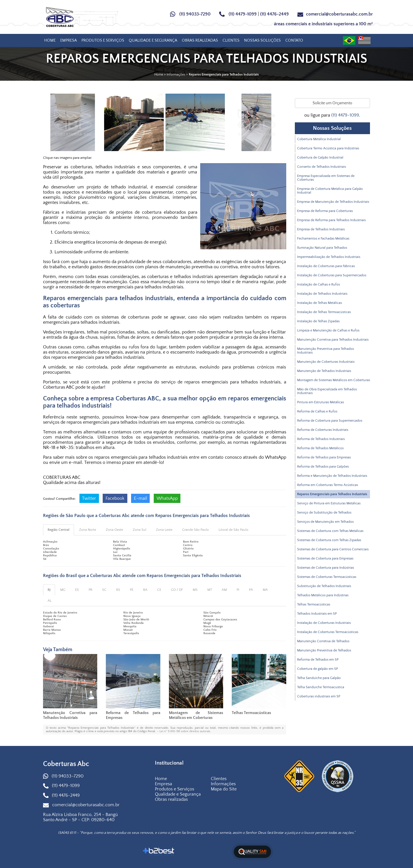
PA (251, 590)
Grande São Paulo (195, 530)
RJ (49, 590)
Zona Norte (88, 530)
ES (77, 590)
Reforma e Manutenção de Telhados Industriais (332, 476)
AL (50, 601)
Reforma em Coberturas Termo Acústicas (328, 485)
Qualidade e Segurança (153, 40)
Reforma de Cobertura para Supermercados (330, 421)
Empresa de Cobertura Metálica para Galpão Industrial (330, 191)
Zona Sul (140, 530)
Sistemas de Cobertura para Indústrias (326, 568)
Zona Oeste (114, 530)
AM (224, 590)
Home (50, 40)
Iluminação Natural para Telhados (322, 248)
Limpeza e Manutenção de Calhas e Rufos (328, 330)
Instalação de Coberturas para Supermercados (332, 275)
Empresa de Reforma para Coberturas (325, 211)
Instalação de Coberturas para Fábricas (326, 266)
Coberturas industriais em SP (319, 696)
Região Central (59, 530)
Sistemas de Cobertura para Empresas (325, 559)
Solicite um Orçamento (332, 103)
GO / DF (177, 590)
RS (118, 590)
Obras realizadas (200, 40)
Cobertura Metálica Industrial (319, 139)
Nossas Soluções (262, 40)
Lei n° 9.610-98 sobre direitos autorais (185, 731)
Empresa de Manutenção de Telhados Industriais (333, 202)
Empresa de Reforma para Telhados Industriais (331, 220)
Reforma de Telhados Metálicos (320, 448)
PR (90, 590)
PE (132, 590)
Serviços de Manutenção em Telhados (325, 522)
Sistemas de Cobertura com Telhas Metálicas (330, 531)
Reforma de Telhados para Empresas (324, 457)
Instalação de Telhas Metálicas (320, 303)
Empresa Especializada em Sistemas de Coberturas (326, 178)
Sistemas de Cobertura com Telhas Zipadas (329, 540)
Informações (223, 784)
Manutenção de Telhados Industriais (324, 371)
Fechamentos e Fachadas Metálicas (323, 239)
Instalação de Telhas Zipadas (318, 321)
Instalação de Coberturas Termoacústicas (328, 632)
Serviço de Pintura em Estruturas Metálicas (329, 503)
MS (195, 590)
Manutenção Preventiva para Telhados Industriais (326, 351)
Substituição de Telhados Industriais (324, 586)
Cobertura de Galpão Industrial (320, 158)
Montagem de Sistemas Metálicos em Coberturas (196, 715)
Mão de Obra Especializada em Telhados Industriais (327, 391)
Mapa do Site (224, 789)
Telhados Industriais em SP (317, 614)
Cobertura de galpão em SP (317, 669)
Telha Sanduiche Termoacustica (321, 687)
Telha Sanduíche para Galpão (319, 678)
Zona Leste (164, 530)
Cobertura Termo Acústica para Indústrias (328, 148)
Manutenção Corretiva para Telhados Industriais (70, 715)
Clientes (231, 40)
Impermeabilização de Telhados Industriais (329, 257)
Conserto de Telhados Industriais (322, 167)
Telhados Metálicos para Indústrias (323, 595)
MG (63, 590)
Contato (294, 40)
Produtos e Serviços (103, 40)
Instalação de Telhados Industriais (322, 294)
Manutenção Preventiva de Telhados (324, 650)
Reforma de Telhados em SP (318, 660)
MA (265, 590)
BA (145, 590)
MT (210, 590)
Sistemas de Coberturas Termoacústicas (327, 577)
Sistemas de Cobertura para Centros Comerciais (333, 549)
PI (238, 590)
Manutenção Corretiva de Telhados (323, 641)
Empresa (69, 40)
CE (159, 590)
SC (104, 590)
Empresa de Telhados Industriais (321, 229)
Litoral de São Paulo (233, 530)
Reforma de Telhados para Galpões (323, 467)
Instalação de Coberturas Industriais (324, 623)
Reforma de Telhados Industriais (321, 439)
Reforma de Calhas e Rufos (317, 411)
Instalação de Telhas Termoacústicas (324, 312)
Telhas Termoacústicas (251, 713)
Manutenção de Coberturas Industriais (326, 362)
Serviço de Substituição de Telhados (324, 513)
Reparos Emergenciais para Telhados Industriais (332, 494)
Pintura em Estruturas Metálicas (321, 402)
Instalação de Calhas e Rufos (318, 284)
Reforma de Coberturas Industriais (323, 430)
